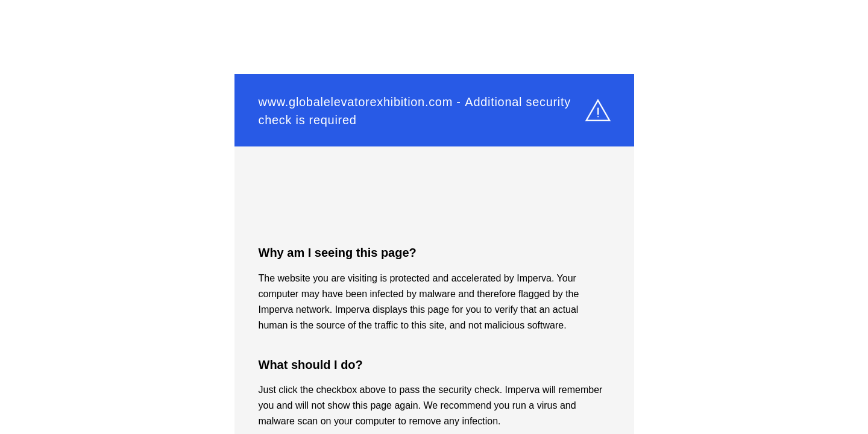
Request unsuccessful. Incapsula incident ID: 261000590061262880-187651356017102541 (434, 217)
